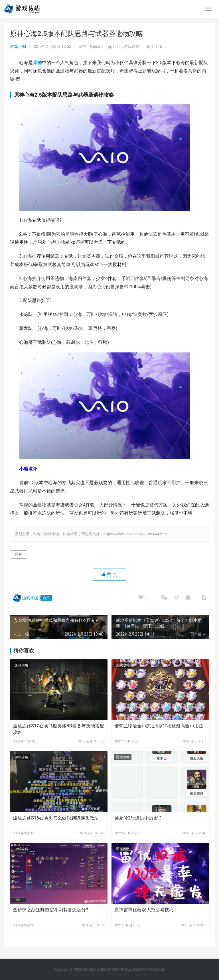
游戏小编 (18, 46)
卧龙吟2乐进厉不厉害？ (138, 818)
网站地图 (157, 969)
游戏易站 (90, 969)
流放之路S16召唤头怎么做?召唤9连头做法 (56, 818)
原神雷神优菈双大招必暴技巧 (144, 910)
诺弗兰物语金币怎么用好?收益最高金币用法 (159, 726)
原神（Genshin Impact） (100, 46)
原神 (37, 63)
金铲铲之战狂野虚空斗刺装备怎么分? (50, 910)
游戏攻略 (132, 46)
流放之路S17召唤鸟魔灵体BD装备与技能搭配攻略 (58, 729)
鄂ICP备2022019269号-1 (130, 969)
